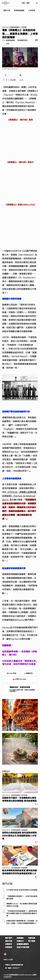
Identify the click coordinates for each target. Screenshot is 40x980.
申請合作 (20, 941)
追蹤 (8, 44)
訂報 (23, 3)
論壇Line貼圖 (8, 959)
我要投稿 (32, 938)
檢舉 (36, 40)
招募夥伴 (9, 944)
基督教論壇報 (19, 10)
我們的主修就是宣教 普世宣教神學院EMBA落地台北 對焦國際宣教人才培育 (19, 836)
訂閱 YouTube (20, 679)
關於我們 (9, 938)
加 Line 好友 (10, 673)
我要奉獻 (14, 691)
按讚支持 (29, 673)
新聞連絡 (20, 938)
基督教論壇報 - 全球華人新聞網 (6, 3)
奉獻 (28, 3)
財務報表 (9, 947)
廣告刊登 (9, 941)
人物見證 (31, 10)
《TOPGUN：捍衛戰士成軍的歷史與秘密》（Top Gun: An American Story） (19, 496)
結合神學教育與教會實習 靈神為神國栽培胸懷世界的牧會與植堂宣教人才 (19, 872)
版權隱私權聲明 (23, 944)
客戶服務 (32, 941)
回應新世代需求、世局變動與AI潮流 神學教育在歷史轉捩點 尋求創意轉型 (19, 799)
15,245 (12, 80)
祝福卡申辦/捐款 (23, 947)
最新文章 (7, 10)
